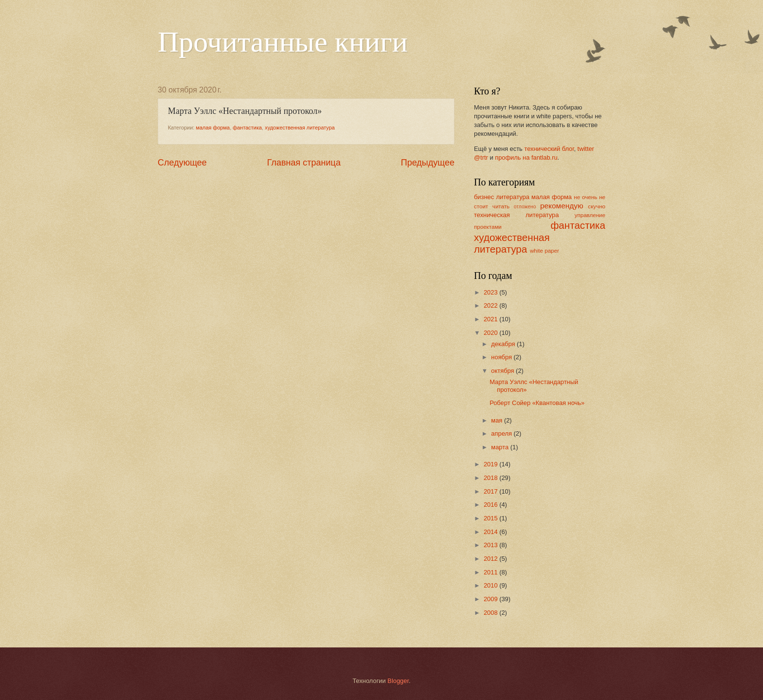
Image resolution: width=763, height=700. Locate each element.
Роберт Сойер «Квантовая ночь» (537, 403)
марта (500, 447)
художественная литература (300, 128)
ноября (502, 357)
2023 (491, 292)
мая (498, 420)
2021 (491, 319)
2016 (491, 505)
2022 (491, 305)
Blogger (398, 681)
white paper (545, 251)
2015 (491, 518)
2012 (491, 559)
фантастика (247, 128)
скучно (597, 206)
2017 (491, 491)
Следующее (182, 163)
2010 (491, 585)
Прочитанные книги (283, 42)
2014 (491, 532)
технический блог (549, 149)
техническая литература (516, 215)
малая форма (213, 128)
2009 (491, 599)
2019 (491, 464)
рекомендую (562, 206)
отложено (525, 207)
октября (503, 371)
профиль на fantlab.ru (526, 157)
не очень (585, 197)
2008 (491, 613)
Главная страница (304, 163)
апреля (502, 433)
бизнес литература (502, 197)
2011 (491, 572)
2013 (491, 545)
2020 (491, 333)
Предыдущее (428, 163)
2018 (491, 478)
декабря (504, 344)
